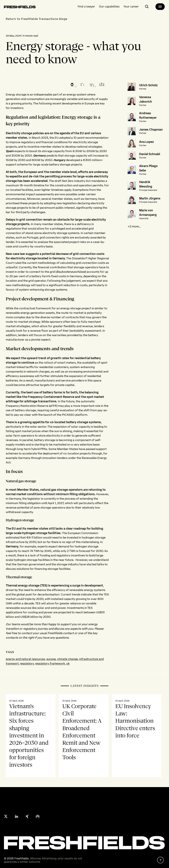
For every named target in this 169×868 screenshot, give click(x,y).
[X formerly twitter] (6, 816)
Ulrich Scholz (148, 85)
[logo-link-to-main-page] (20, 7)
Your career (131, 6)
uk (68, 663)
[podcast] (38, 816)
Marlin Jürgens (150, 198)
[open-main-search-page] (147, 6)
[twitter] (82, 85)
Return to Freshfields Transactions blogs (37, 19)
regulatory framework (50, 663)
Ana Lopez (146, 142)
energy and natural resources (25, 659)
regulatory (27, 663)
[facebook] (101, 85)
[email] (72, 85)
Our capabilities (109, 6)
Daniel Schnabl (150, 154)
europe (51, 659)
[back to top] (160, 860)
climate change (68, 659)
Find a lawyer (86, 6)
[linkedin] (92, 85)
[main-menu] (160, 6)
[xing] (27, 816)
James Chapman (151, 129)
